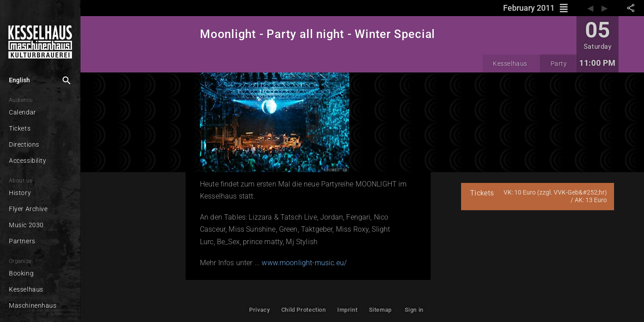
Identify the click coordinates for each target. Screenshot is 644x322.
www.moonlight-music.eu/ (304, 263)
